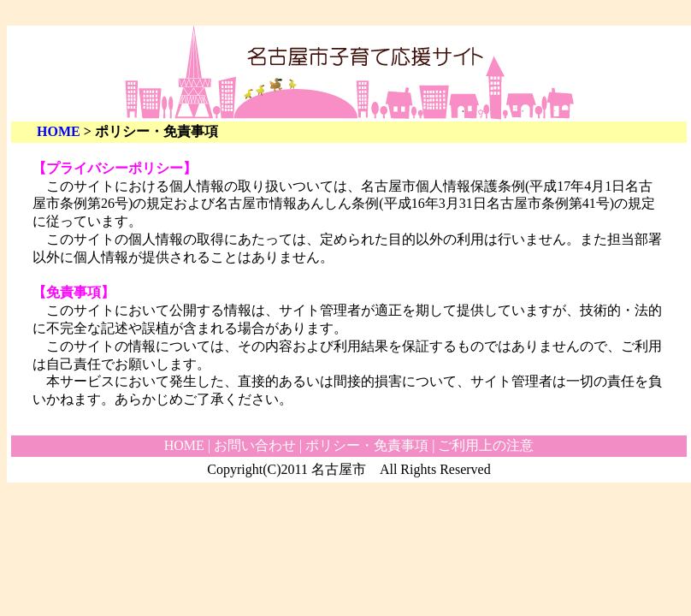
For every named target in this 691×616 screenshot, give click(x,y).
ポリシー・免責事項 (367, 445)
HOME (59, 131)
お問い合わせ (255, 445)
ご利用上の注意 (486, 445)
